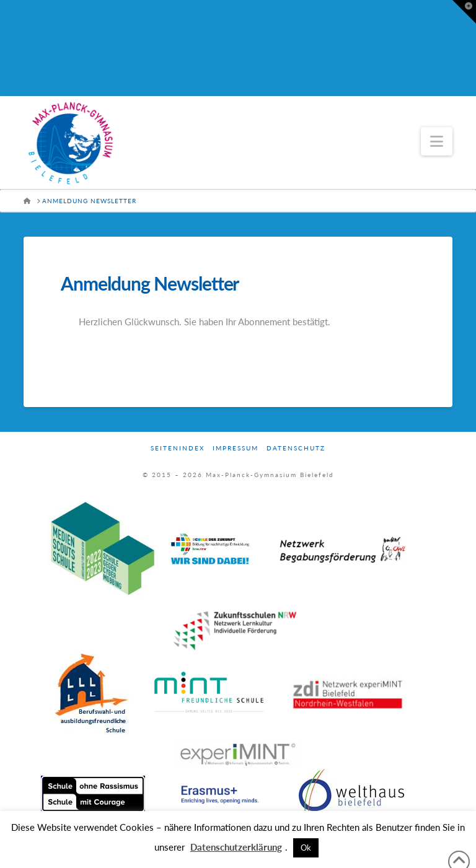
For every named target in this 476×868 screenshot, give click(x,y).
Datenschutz (296, 448)
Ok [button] (306, 848)
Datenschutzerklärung (236, 847)
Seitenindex (178, 448)
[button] (437, 141)
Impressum (236, 448)
